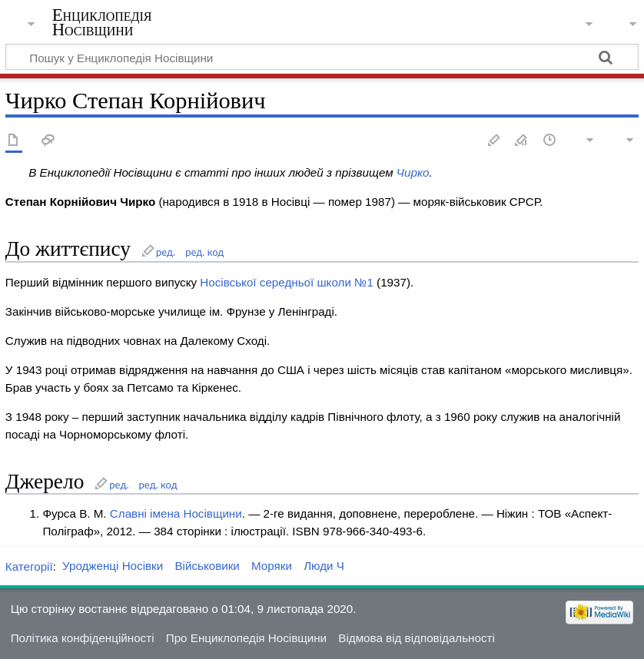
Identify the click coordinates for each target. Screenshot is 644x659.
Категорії (29, 566)
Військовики (207, 566)
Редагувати (494, 141)
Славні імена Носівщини (176, 513)
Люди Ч (324, 566)
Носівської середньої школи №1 (287, 282)
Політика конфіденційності (83, 638)
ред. (166, 252)
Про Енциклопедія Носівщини (246, 638)
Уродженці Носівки (113, 566)
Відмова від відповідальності (417, 638)
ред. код (204, 252)
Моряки (272, 566)
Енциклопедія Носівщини (102, 22)
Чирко (413, 172)
